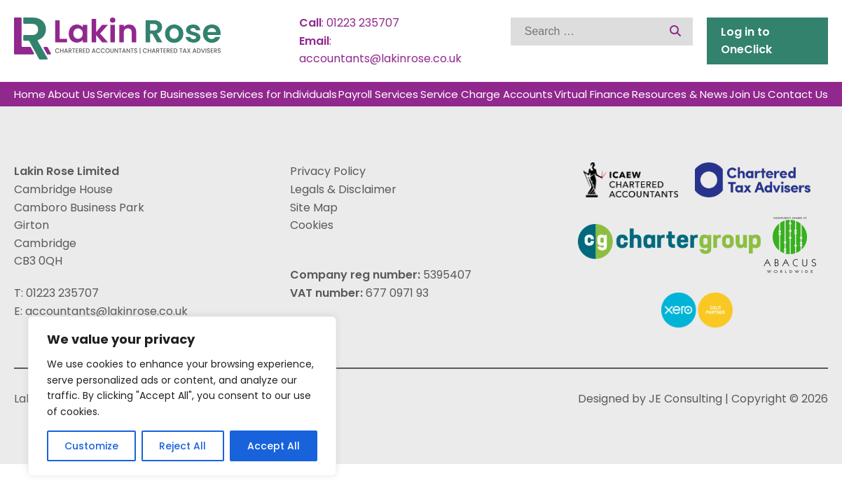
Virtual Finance (592, 94)
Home (30, 94)
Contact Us (798, 94)
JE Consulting (685, 399)
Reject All (182, 446)
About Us (71, 94)
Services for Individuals (278, 94)
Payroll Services (378, 94)
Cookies (312, 225)
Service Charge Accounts (486, 94)
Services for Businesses (157, 94)
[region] (182, 396)
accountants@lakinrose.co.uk (380, 58)
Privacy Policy (328, 171)
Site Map (314, 208)
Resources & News (680, 94)
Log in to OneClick (746, 41)
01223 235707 (363, 23)
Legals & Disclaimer (343, 189)
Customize (91, 446)
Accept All (274, 446)
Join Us (747, 94)
